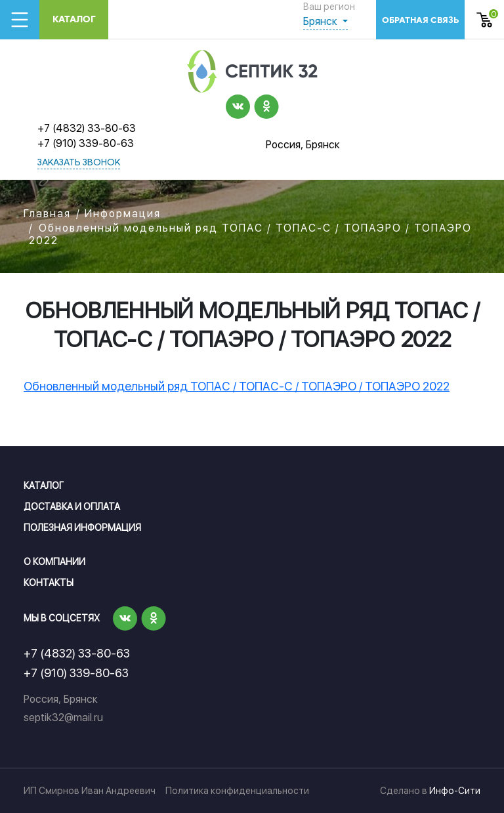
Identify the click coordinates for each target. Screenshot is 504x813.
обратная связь (420, 20)
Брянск (322, 21)
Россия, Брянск (303, 145)
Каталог (74, 19)
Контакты (49, 583)
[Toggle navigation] (20, 20)
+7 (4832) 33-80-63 (87, 128)
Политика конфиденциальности (237, 791)
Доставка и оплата (72, 507)
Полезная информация (82, 528)
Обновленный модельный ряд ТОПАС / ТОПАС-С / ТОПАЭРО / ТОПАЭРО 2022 (237, 386)
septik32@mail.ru (63, 718)
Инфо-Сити (455, 791)
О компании (54, 562)
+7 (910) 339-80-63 (86, 143)
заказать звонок (79, 163)
